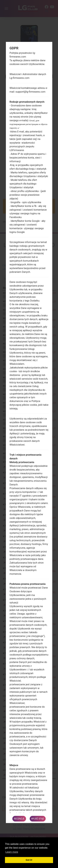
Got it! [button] (29, 860)
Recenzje (19, 819)
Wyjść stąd (38, 819)
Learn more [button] (12, 852)
